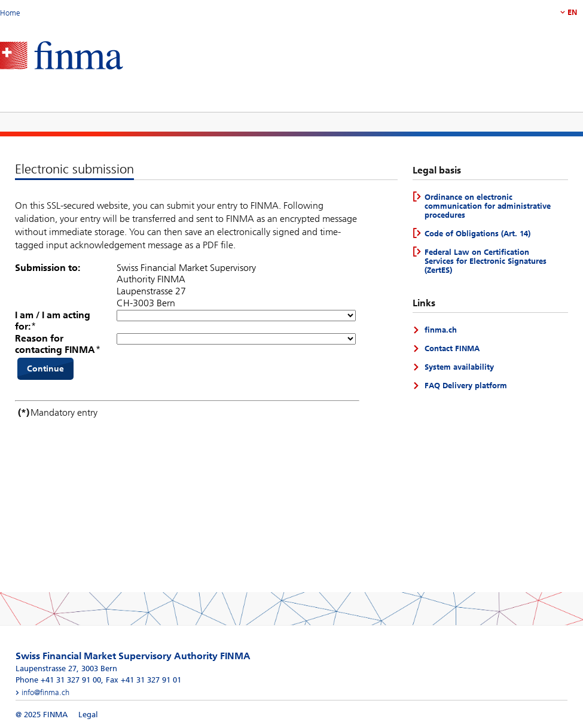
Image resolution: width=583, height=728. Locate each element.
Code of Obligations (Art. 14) (477, 234)
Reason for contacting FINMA (55, 344)
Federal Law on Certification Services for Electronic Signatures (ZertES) (486, 261)
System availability (459, 367)
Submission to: (48, 268)
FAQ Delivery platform (466, 386)
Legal (88, 715)
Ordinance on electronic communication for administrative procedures (488, 206)
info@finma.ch (45, 692)
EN (572, 12)
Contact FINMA (452, 348)
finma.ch (441, 330)
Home (10, 13)
